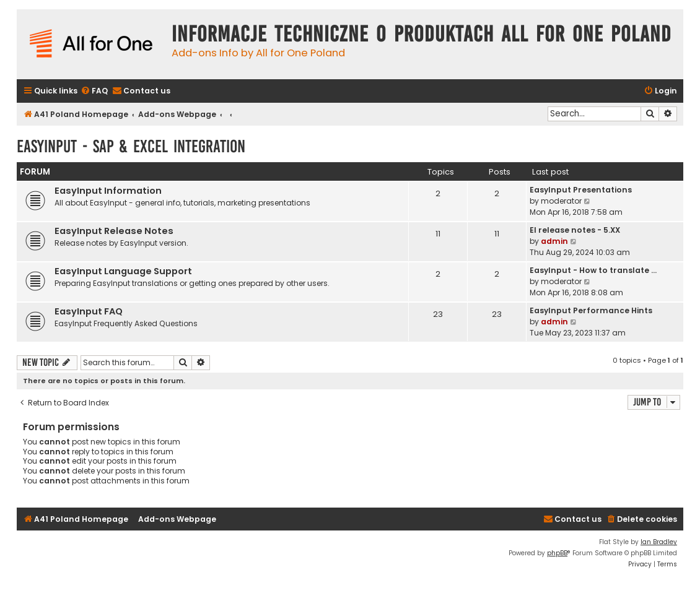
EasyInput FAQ (89, 311)
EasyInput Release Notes (114, 231)
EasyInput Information (108, 191)
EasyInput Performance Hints (591, 310)
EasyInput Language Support (123, 271)
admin (554, 241)
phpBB (557, 553)
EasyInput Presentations (581, 190)
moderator (561, 201)
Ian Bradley (659, 542)
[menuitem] (94, 91)
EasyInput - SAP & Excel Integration (131, 146)
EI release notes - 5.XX (575, 230)
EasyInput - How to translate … (593, 270)
